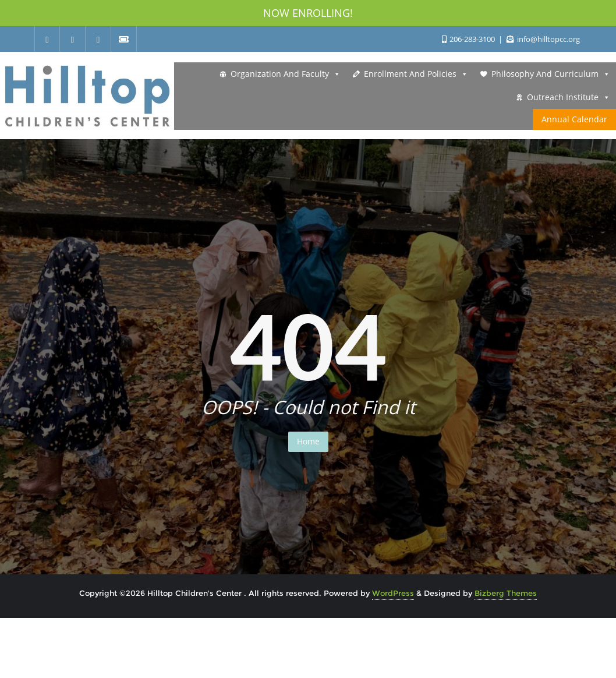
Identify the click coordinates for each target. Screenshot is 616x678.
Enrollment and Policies (416, 74)
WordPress (393, 593)
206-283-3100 (469, 39)
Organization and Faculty (286, 74)
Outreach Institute (569, 97)
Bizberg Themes (506, 593)
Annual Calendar (574, 119)
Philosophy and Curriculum (551, 74)
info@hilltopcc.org (543, 39)
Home (308, 441)
